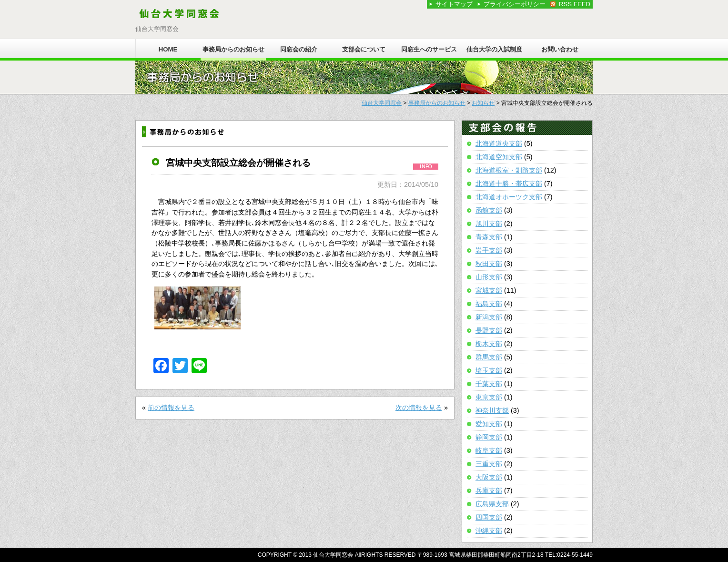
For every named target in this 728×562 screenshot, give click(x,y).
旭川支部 (489, 224)
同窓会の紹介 (299, 49)
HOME (168, 49)
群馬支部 (489, 357)
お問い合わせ (560, 49)
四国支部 (489, 517)
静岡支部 (489, 437)
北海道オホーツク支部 (509, 197)
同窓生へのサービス (429, 49)
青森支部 (489, 237)
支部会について (364, 49)
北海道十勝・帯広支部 (509, 184)
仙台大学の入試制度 (494, 49)
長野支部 (489, 330)
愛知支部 (489, 424)
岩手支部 (489, 250)
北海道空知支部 (499, 157)
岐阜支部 (489, 450)
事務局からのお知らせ (233, 49)
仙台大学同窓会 (382, 103)
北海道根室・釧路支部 (509, 170)
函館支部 (489, 210)
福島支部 (489, 304)
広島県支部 (492, 504)
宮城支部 (489, 290)
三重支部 (489, 464)
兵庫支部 (489, 490)
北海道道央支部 (499, 143)
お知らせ (483, 103)
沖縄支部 (489, 531)
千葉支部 (489, 384)
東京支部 (489, 397)
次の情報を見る (419, 408)
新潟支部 (489, 317)
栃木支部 (489, 344)
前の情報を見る (171, 408)
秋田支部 (489, 264)
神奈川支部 (492, 410)
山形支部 (489, 277)
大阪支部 (489, 477)
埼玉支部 (489, 370)
